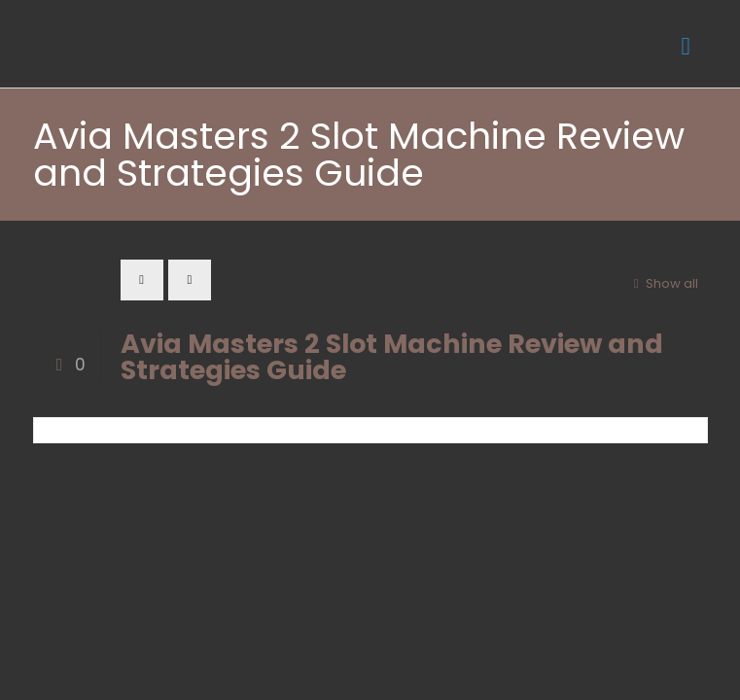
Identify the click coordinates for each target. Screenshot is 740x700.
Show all (662, 283)
